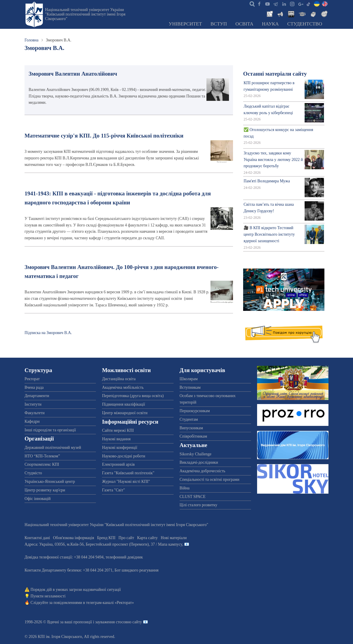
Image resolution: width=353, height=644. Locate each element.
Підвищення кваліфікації (123, 404)
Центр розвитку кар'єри (45, 490)
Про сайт (126, 538)
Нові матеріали (174, 538)
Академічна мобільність (123, 387)
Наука (270, 24)
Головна (32, 40)
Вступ (219, 24)
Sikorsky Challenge (196, 454)
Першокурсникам (195, 411)
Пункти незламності (48, 596)
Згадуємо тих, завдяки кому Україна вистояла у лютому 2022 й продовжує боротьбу (273, 160)
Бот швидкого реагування (137, 570)
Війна (185, 488)
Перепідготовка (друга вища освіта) (133, 396)
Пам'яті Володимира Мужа (267, 181)
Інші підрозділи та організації (50, 430)
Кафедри (32, 421)
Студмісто (33, 473)
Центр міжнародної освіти (125, 413)
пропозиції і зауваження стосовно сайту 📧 (111, 622)
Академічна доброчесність (203, 471)
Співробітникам (193, 436)
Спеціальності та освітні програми (210, 479)
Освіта (244, 24)
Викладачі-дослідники (199, 462)
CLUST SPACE (193, 497)
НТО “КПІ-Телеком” (42, 456)
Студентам (189, 419)
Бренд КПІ (106, 538)
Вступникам (190, 387)
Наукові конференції (120, 447)
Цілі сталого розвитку (199, 505)
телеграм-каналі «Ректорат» (110, 603)
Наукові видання (116, 439)
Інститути (33, 404)
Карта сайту (147, 538)
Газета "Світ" (113, 490)
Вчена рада (34, 387)
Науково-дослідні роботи (124, 456)
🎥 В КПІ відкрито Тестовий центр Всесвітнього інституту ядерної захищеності (269, 234)
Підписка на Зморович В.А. (48, 333)
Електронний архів (118, 464)
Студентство (305, 24)
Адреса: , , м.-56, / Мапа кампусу (103, 544)
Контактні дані (37, 538)
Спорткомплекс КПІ (42, 464)
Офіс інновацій (38, 499)
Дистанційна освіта (119, 379)
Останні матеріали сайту (275, 74)
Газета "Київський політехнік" (128, 473)
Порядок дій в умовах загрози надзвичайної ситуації (76, 590)
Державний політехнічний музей (53, 447)
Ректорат (32, 379)
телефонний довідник (124, 557)
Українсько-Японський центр (50, 481)
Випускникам (191, 428)
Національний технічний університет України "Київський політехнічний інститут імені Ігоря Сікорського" (85, 14)
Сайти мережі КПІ (118, 430)
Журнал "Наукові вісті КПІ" (126, 481)
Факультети (35, 413)
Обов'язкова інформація (74, 538)
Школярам (189, 379)
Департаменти (37, 396)
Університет (185, 24)
